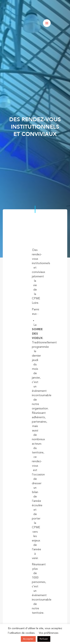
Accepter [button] (28, 639)
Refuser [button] (44, 639)
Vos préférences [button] (49, 633)
